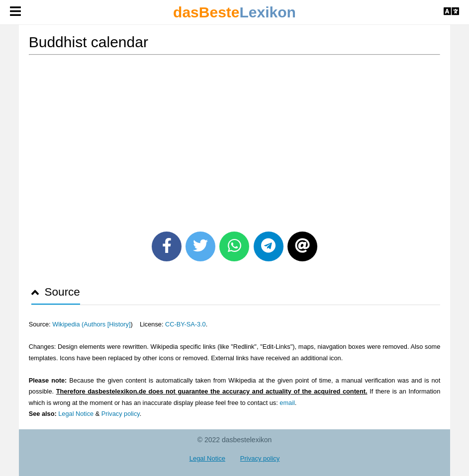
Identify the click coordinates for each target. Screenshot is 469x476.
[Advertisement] (235, 140)
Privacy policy (121, 414)
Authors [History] (107, 324)
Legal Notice (76, 414)
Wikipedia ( (68, 324)
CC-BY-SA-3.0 (186, 324)
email (287, 403)
